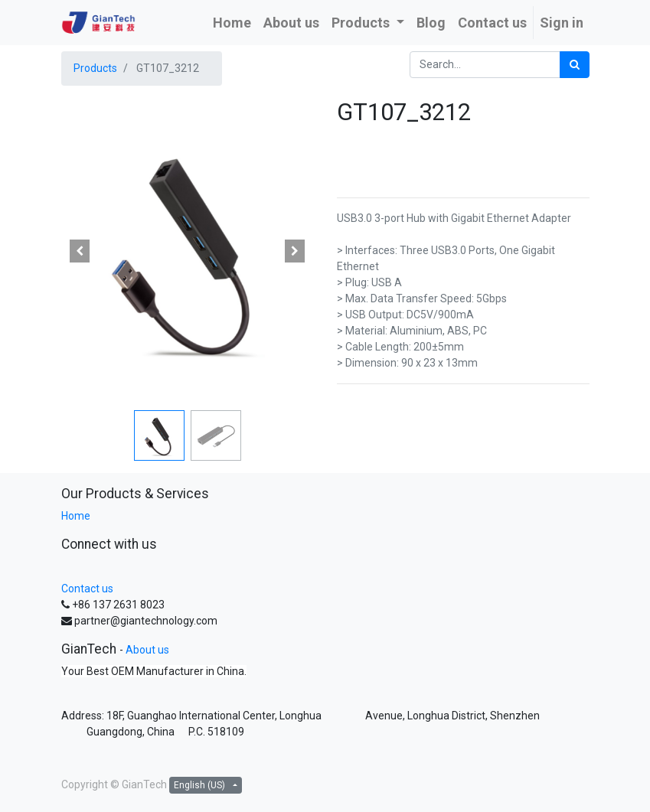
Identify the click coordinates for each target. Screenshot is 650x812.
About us (147, 650)
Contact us (87, 589)
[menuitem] (232, 23)
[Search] (575, 65)
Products (95, 68)
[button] (80, 251)
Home (76, 516)
